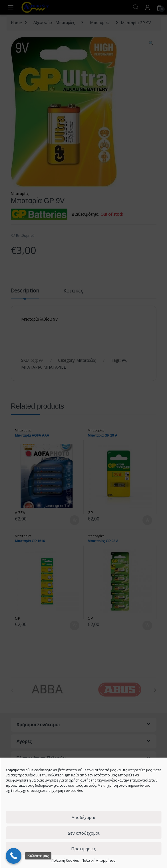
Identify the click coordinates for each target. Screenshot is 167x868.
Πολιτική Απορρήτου (99, 860)
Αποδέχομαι (83, 817)
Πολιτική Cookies (65, 860)
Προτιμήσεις (84, 849)
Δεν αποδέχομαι (83, 833)
